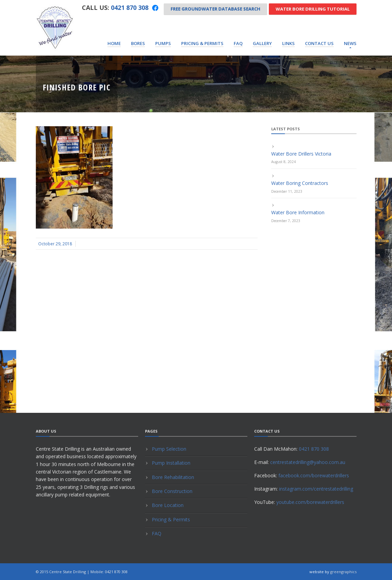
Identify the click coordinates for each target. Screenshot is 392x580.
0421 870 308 (130, 8)
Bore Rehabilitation (173, 477)
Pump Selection (169, 449)
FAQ (238, 43)
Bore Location (168, 505)
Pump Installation (171, 463)
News (350, 43)
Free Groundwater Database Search (215, 9)
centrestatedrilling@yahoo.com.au (308, 462)
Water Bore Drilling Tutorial (313, 9)
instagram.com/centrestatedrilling (316, 489)
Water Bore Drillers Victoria (301, 154)
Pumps (163, 43)
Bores (138, 43)
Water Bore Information (298, 212)
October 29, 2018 (55, 244)
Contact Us (319, 43)
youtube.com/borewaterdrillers (310, 502)
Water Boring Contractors (300, 183)
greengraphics (343, 572)
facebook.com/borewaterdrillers (314, 475)
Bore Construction (172, 491)
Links (288, 43)
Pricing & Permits (202, 43)
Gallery (262, 43)
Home (114, 43)
